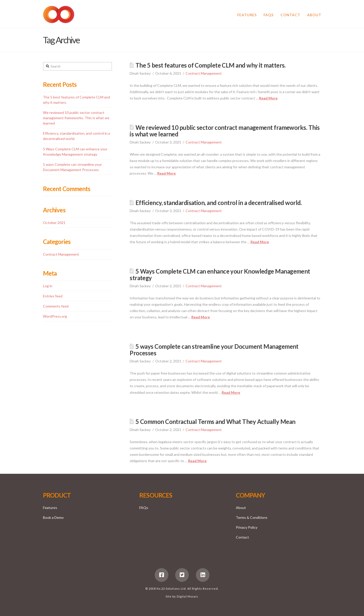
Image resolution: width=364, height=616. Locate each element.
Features (50, 508)
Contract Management (204, 73)
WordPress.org (55, 316)
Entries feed (53, 296)
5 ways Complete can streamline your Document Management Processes (214, 350)
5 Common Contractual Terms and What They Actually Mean (215, 422)
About (241, 508)
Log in (48, 286)
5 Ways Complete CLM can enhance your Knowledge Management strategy (220, 275)
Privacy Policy (247, 527)
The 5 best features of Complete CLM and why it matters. (211, 65)
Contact (242, 537)
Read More (268, 98)
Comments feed (56, 306)
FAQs (144, 508)
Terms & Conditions (252, 517)
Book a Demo (53, 517)
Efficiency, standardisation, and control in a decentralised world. (219, 203)
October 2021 (54, 223)
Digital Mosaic (188, 596)
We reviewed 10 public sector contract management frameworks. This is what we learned (225, 131)
